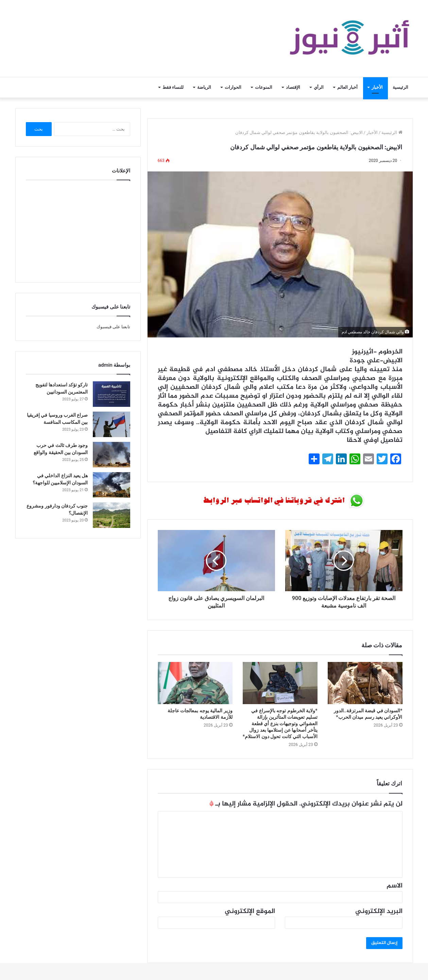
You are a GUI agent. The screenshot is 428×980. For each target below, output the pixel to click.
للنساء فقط (173, 87)
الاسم (395, 886)
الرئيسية (400, 87)
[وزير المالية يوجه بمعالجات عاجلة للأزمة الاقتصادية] (195, 683)
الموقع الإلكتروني (250, 911)
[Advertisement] (78, 230)
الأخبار (377, 87)
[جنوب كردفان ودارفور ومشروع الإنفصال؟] (112, 515)
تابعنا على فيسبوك (113, 327)
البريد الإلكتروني (379, 911)
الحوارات (233, 87)
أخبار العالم (347, 87)
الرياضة (204, 87)
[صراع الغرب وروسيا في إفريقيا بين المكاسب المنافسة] (112, 424)
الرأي (319, 87)
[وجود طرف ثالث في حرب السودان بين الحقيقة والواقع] (112, 455)
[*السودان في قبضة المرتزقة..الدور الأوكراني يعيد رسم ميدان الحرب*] (365, 683)
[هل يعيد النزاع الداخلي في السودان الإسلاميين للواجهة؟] (112, 485)
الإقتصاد (293, 87)
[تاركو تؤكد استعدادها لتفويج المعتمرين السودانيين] (112, 394)
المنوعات (264, 87)
